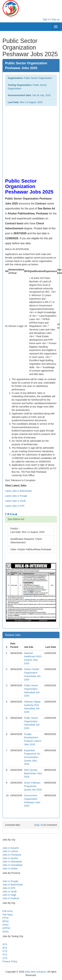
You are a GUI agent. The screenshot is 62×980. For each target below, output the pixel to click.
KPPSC (6, 928)
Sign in (46, 19)
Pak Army (8, 911)
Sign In (39, 825)
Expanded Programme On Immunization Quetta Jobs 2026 (32, 757)
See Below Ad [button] (16, 519)
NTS (5, 944)
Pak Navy (8, 915)
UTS (5, 958)
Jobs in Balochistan (13, 885)
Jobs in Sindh (10, 892)
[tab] (31, 519)
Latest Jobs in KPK (15, 506)
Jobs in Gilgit (9, 895)
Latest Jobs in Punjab (16, 496)
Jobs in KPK (9, 888)
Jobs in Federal (11, 898)
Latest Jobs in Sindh (15, 501)
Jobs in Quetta (10, 858)
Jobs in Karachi (11, 848)
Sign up (56, 19)
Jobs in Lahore (10, 851)
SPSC (6, 932)
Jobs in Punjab (10, 881)
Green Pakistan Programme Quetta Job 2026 (33, 786)
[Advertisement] (31, 140)
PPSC (6, 925)
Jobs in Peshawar (12, 855)
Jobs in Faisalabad (12, 865)
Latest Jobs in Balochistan (19, 491)
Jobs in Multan (10, 868)
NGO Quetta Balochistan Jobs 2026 (33, 773)
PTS (5, 955)
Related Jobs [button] (13, 635)
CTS (5, 951)
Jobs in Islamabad (12, 862)
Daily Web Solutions (36, 972)
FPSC (6, 918)
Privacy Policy (10, 961)
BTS (5, 948)
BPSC (6, 921)
